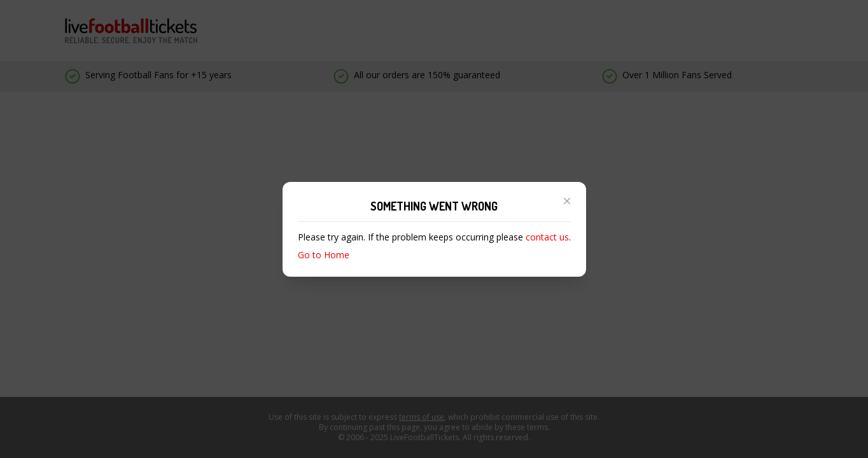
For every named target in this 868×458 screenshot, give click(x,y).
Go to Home (324, 255)
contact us (547, 237)
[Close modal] (567, 201)
